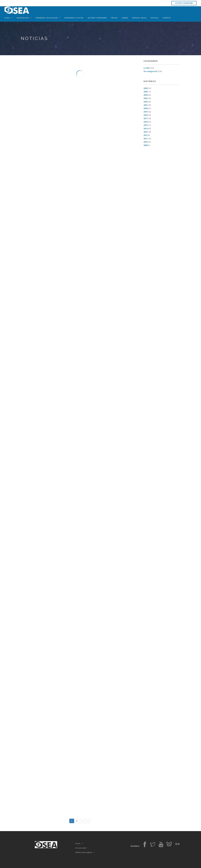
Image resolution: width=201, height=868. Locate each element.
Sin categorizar (150, 71)
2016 (146, 122)
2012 (146, 135)
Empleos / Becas (139, 18)
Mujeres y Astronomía (97, 18)
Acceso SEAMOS (184, 3)
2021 (146, 105)
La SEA (146, 68)
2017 (146, 118)
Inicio (78, 843)
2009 (146, 145)
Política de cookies (84, 852)
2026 (146, 88)
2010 (146, 142)
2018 (146, 115)
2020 (146, 108)
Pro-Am (114, 18)
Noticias (154, 18)
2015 (146, 125)
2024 (146, 95)
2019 (146, 112)
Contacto (167, 18)
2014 (146, 128)
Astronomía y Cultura (74, 18)
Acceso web (81, 848)
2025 (146, 92)
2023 (146, 98)
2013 (146, 132)
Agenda (125, 18)
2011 (146, 139)
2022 (146, 102)
